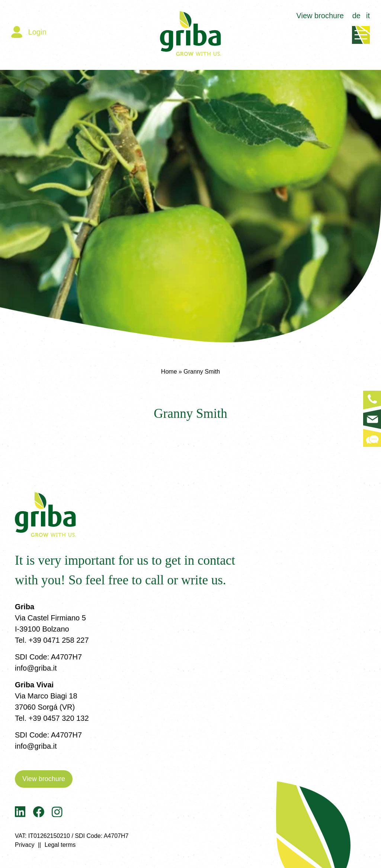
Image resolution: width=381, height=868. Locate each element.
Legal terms (60, 845)
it (368, 16)
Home (169, 372)
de (356, 16)
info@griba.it (36, 668)
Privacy (25, 845)
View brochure (320, 16)
